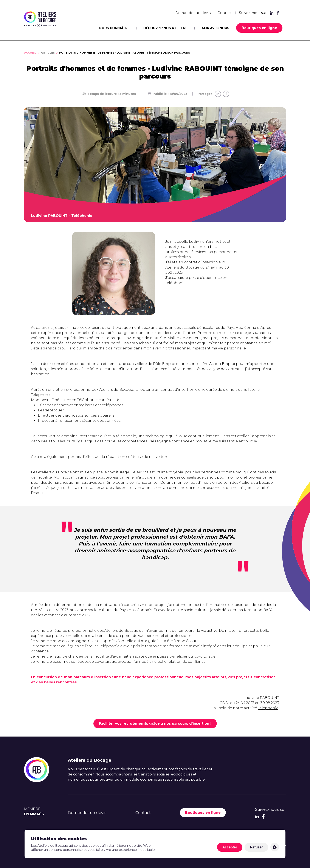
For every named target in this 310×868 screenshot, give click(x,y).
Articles (48, 53)
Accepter (230, 847)
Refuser (256, 847)
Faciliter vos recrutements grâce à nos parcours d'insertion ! (155, 724)
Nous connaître (114, 28)
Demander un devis (193, 13)
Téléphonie (268, 708)
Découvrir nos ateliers (165, 28)
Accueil (30, 53)
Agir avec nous (215, 28)
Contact (225, 13)
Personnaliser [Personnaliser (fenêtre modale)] (275, 847)
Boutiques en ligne (259, 28)
